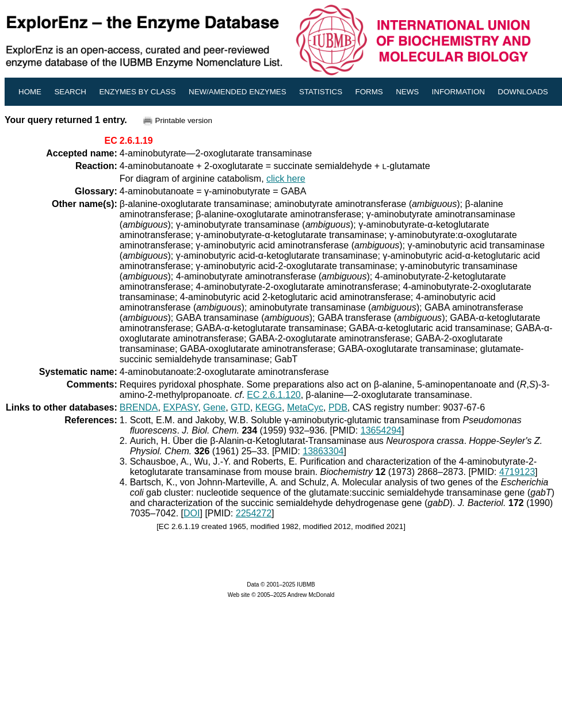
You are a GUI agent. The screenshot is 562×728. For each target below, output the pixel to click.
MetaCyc (305, 407)
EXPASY (180, 407)
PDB (338, 407)
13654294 (381, 430)
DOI (192, 513)
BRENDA (139, 407)
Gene (214, 407)
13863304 (323, 451)
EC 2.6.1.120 (274, 395)
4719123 (517, 472)
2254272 (254, 513)
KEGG (269, 407)
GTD (240, 407)
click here (286, 179)
